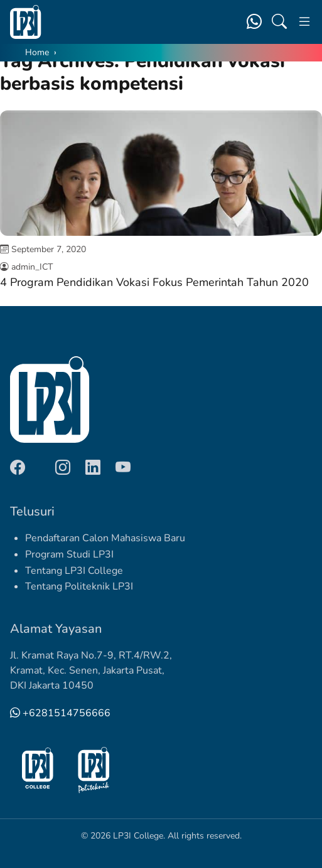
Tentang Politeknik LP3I (79, 586)
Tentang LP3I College (74, 571)
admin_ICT (32, 267)
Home (37, 52)
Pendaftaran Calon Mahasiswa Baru (105, 538)
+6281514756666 (60, 713)
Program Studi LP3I (69, 554)
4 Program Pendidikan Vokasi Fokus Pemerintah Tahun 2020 (154, 282)
